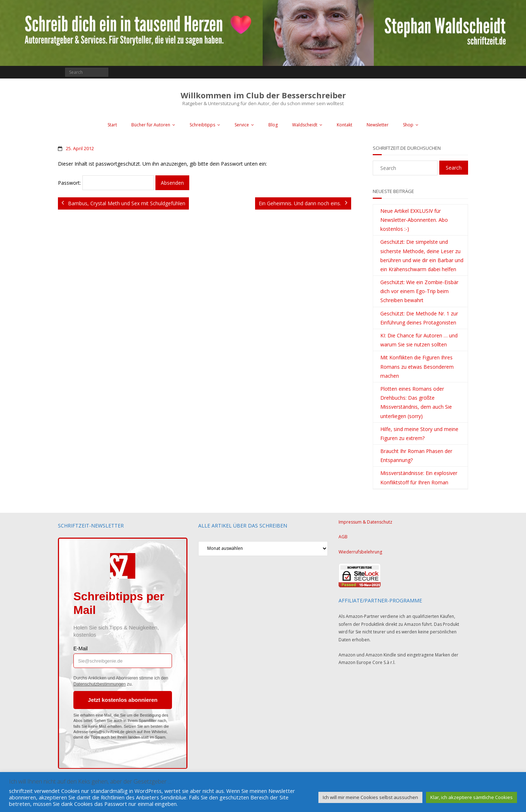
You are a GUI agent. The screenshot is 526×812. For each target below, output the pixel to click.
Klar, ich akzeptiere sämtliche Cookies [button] (471, 797)
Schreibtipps (202, 125)
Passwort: (106, 183)
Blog (273, 125)
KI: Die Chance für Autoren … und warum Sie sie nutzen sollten (419, 340)
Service (242, 125)
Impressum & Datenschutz (365, 522)
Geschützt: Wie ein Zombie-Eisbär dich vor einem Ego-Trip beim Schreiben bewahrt (419, 291)
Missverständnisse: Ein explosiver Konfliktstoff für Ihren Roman (419, 477)
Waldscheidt (305, 125)
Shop (408, 125)
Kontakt (344, 125)
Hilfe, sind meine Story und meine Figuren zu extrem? (419, 434)
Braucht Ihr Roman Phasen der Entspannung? (416, 456)
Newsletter (378, 125)
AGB (343, 537)
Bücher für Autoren (151, 125)
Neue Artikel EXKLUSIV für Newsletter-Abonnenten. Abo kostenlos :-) (414, 220)
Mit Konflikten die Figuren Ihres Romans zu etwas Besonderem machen (417, 366)
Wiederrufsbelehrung (360, 552)
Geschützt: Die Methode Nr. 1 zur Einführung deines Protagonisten (419, 318)
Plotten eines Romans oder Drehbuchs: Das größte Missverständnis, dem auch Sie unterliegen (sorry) (416, 402)
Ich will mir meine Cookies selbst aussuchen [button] (370, 797)
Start (112, 125)
